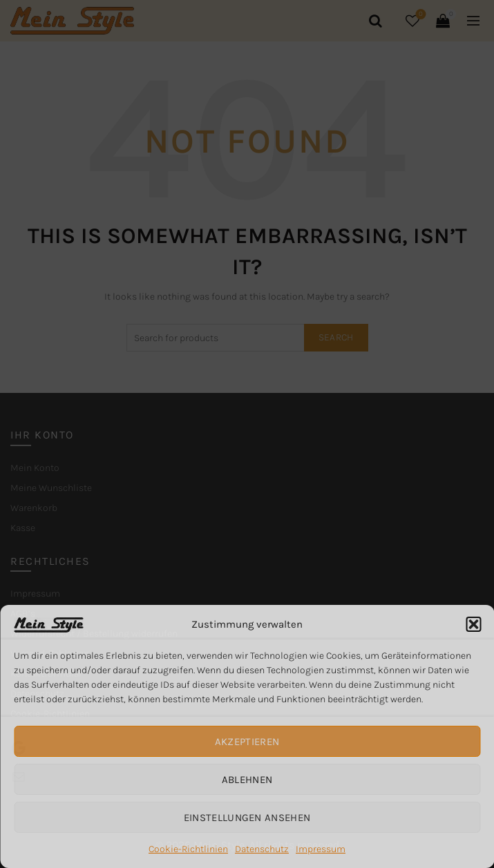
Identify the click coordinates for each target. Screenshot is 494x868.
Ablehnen (247, 780)
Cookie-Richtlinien (188, 849)
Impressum (321, 849)
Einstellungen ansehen (247, 818)
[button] (473, 624)
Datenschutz (262, 849)
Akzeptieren (247, 742)
